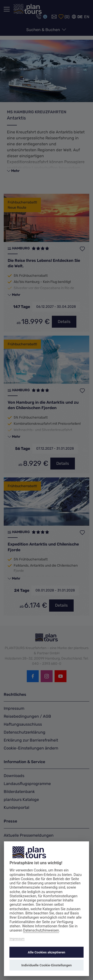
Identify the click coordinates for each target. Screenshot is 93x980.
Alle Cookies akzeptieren (46, 952)
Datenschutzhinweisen (41, 930)
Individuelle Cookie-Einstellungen (46, 965)
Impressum (17, 939)
